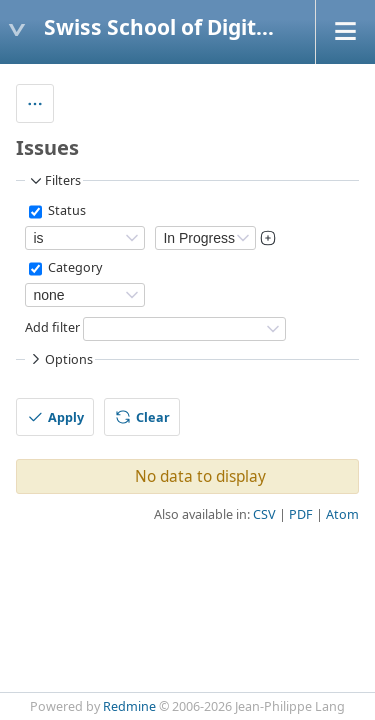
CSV (264, 514)
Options (60, 359)
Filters (54, 181)
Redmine (129, 706)
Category (73, 268)
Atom (342, 514)
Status (65, 211)
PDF (301, 514)
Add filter (52, 328)
